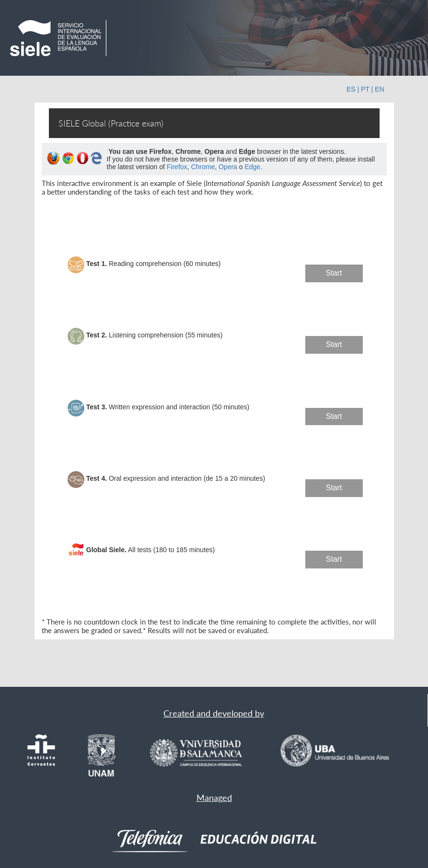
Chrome (203, 167)
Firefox (177, 167)
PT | (367, 89)
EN (379, 89)
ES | (353, 89)
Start (334, 273)
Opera (228, 167)
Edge (252, 167)
